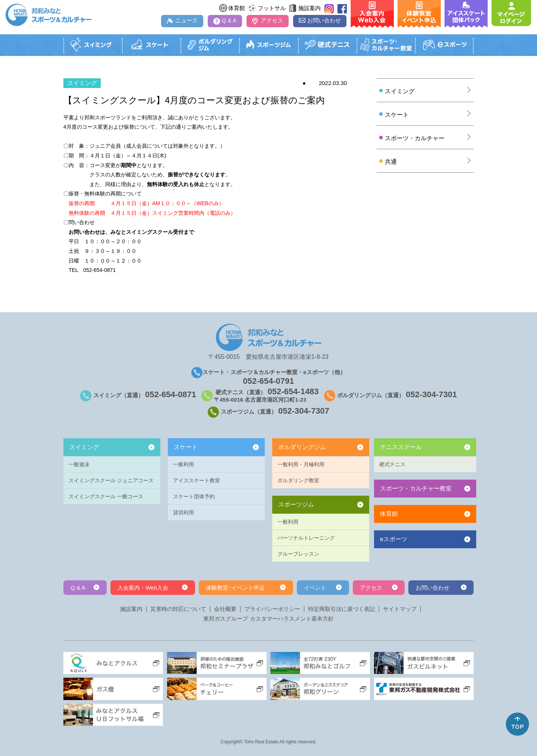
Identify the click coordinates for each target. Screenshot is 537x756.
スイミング (84, 447)
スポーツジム (296, 504)
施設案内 (310, 8)
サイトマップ (400, 609)
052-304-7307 (304, 411)
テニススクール (401, 447)
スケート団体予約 (194, 496)
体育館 (237, 8)
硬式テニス (392, 464)
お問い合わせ (324, 20)
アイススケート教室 (197, 480)
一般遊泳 (79, 464)
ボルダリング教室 (298, 480)
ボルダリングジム (302, 447)
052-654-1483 (293, 391)
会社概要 (225, 609)
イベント (315, 588)
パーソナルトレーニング (306, 538)
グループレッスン (298, 554)
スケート (186, 447)
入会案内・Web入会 (143, 588)
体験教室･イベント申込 (235, 588)
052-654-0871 (171, 394)
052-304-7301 (431, 394)
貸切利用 (183, 512)
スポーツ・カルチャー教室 (416, 488)
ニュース (186, 20)
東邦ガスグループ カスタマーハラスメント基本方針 (268, 619)
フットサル (272, 8)
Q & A (229, 20)
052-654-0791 (268, 381)
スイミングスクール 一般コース (106, 496)
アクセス (272, 20)
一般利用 (183, 464)
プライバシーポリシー (272, 609)
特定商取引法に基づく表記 (342, 609)
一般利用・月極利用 (301, 464)
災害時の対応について (178, 609)
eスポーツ (394, 539)
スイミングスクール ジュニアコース (111, 480)
